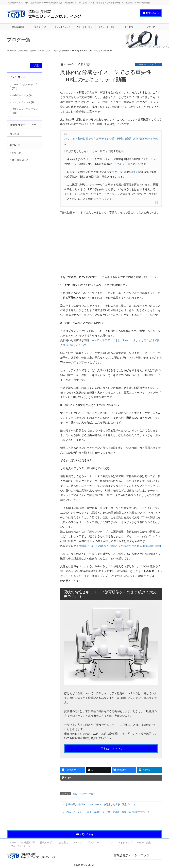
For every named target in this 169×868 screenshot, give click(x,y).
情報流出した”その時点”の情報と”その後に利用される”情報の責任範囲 (120, 546)
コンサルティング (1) (23, 102)
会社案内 (64, 842)
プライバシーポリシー (21, 846)
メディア (78, 842)
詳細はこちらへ (111, 749)
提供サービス (47, 842)
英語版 (137, 172)
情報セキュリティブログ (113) (25, 111)
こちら (118, 164)
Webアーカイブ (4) (22, 95)
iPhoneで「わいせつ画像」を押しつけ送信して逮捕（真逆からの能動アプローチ (108, 812)
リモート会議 (144, 842)
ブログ (110, 842)
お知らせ (17, 153)
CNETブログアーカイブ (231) (24, 86)
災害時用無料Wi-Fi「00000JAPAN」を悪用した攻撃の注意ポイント (101, 804)
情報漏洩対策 (28, 842)
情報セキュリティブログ (149, 64)
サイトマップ (125, 842)
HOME (13, 842)
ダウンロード (94, 842)
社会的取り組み (20, 160)
